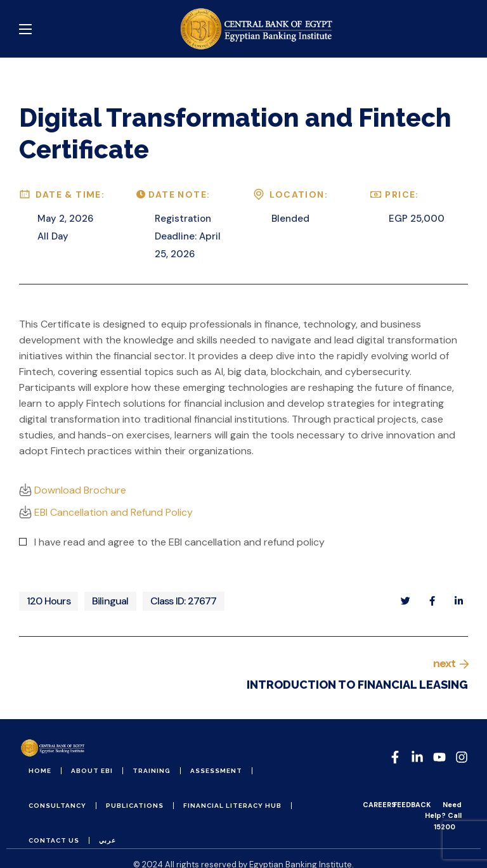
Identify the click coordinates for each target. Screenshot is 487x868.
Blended (290, 219)
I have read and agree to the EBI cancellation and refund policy (179, 542)
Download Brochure (73, 490)
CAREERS (379, 805)
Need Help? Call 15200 (443, 815)
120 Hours (49, 601)
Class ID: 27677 (184, 601)
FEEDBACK (412, 805)
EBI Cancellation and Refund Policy (106, 512)
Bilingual (110, 601)
